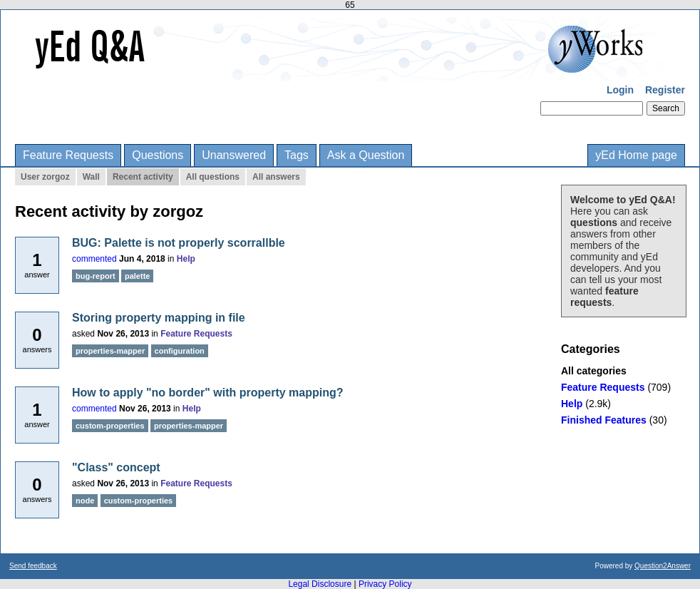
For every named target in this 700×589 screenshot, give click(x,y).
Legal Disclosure (320, 584)
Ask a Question (366, 155)
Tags (297, 155)
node (85, 501)
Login (620, 90)
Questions (158, 155)
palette (137, 276)
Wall (91, 177)
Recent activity (143, 177)
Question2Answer (663, 566)
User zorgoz (45, 177)
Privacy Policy (385, 584)
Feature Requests (68, 155)
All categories (594, 371)
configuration (180, 351)
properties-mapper (110, 351)
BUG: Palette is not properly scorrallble (179, 243)
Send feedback (33, 566)
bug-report (96, 276)
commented (94, 259)
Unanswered (234, 155)
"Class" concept (116, 467)
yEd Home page (636, 155)
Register (665, 90)
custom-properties (110, 426)
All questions (213, 177)
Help (572, 404)
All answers (276, 177)
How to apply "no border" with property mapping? (208, 393)
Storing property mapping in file (159, 318)
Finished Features (604, 420)
